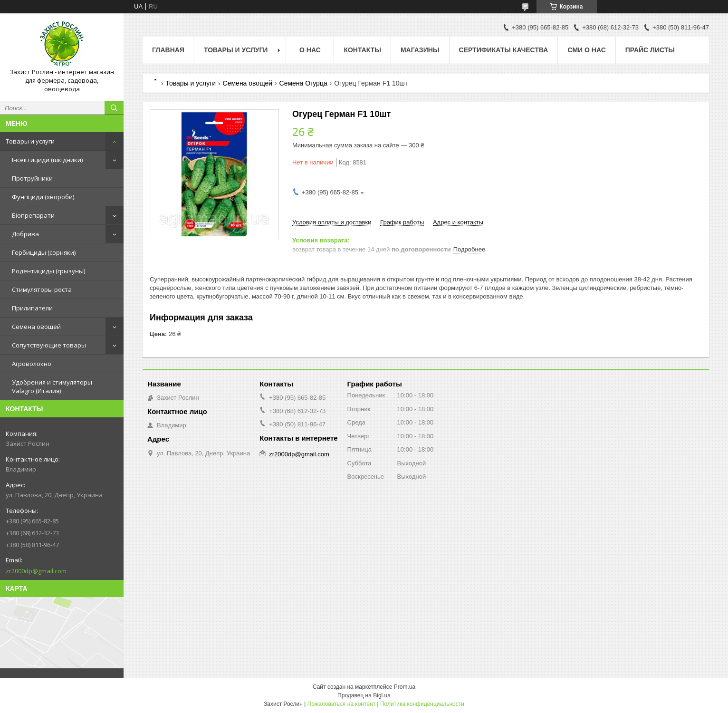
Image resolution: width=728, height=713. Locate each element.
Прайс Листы (650, 50)
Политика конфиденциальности (422, 704)
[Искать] (114, 108)
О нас (310, 50)
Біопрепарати (33, 215)
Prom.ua (405, 687)
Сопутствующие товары (49, 345)
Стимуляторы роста (42, 289)
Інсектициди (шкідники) (47, 160)
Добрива (25, 234)
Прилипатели (32, 308)
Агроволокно (32, 364)
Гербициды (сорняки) (44, 252)
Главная (168, 50)
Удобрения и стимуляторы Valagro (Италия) (52, 386)
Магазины (420, 50)
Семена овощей (36, 327)
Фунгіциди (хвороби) (43, 197)
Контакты (362, 50)
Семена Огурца (303, 83)
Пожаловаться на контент (341, 704)
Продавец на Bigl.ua (364, 695)
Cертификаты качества (504, 50)
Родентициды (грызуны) (48, 271)
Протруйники (32, 178)
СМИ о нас (586, 50)
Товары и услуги (30, 141)
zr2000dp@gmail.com (36, 571)
